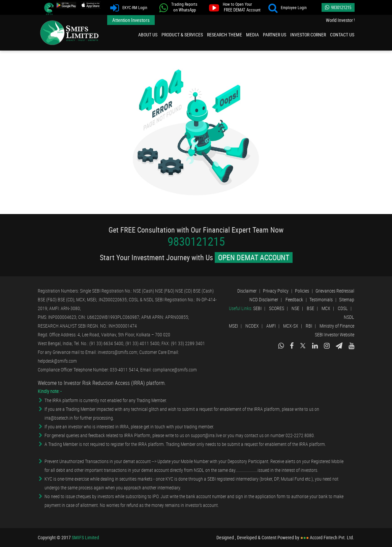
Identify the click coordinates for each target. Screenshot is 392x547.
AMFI (271, 326)
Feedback (294, 299)
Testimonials (321, 299)
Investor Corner (308, 35)
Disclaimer (247, 291)
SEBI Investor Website (335, 335)
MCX (326, 308)
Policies (302, 291)
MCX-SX (291, 326)
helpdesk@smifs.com (57, 361)
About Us (148, 35)
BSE (310, 308)
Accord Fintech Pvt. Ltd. (332, 538)
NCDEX (252, 326)
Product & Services (182, 35)
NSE (295, 308)
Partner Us (275, 35)
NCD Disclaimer (264, 299)
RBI (309, 326)
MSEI (233, 326)
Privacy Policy (276, 291)
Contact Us (342, 35)
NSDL (349, 317)
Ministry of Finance (337, 326)
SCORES (277, 308)
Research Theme (224, 35)
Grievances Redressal (335, 291)
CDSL (343, 308)
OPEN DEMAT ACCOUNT (254, 257)
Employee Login (290, 8)
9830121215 (338, 7)
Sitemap (347, 299)
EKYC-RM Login (131, 8)
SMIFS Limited (70, 33)
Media (252, 35)
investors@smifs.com (117, 352)
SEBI (257, 308)
